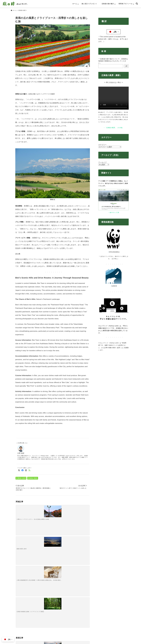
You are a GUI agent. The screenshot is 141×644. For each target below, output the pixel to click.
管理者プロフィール (125, 4)
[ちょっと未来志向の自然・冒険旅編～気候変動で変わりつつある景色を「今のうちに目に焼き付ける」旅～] (80, 542)
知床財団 (114, 285)
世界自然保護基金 (114, 251)
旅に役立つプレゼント (89, 4)
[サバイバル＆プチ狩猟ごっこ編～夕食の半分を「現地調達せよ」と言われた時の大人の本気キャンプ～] (62, 542)
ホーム (75, 4)
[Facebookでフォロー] (23, 469)
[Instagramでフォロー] (26, 469)
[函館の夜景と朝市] (43, 510)
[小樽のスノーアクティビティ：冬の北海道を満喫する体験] (25, 511)
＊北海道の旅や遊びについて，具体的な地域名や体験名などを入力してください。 (113, 60)
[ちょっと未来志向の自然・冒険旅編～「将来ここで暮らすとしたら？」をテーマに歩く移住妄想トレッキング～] (25, 541)
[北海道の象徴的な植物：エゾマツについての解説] (80, 511)
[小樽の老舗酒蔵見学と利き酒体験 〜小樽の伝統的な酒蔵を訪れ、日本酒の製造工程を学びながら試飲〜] (62, 511)
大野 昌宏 (21, 452)
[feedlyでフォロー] (29, 469)
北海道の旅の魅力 (108, 4)
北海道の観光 (33, 477)
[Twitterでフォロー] (19, 469)
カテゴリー (102, 144)
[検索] (126, 65)
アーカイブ (102, 162)
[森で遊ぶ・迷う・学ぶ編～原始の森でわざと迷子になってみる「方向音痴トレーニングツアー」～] (43, 543)
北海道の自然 (21, 477)
